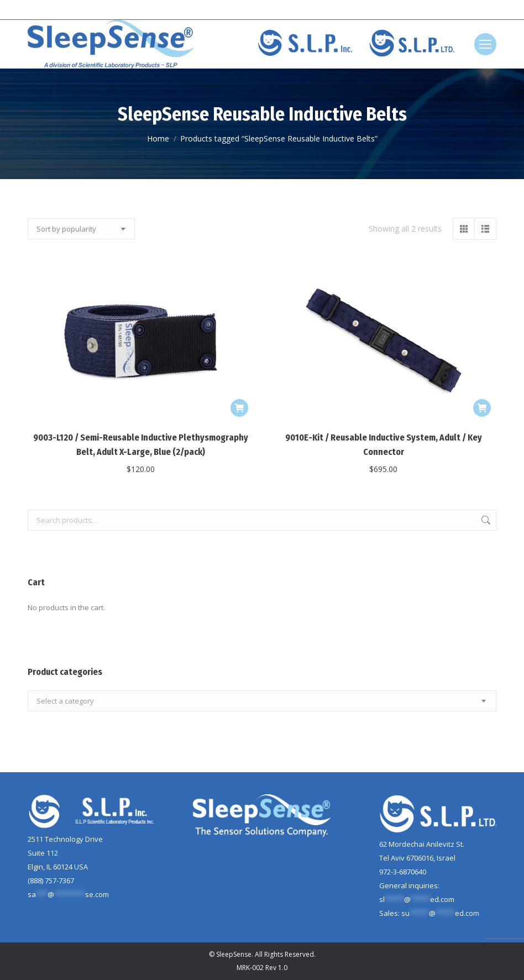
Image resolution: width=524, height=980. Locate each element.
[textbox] (65, 701)
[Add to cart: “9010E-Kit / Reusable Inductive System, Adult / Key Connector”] (482, 408)
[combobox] (262, 701)
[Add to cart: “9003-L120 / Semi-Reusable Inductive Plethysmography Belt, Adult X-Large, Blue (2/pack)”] (239, 408)
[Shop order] (81, 229)
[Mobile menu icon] (485, 44)
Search (485, 520)
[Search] (469, 10)
